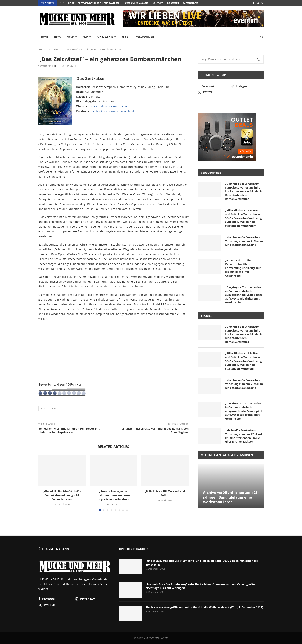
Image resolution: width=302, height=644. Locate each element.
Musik (71, 37)
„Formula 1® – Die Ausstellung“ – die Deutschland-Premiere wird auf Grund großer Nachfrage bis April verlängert (200, 586)
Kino (55, 408)
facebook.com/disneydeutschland (112, 111)
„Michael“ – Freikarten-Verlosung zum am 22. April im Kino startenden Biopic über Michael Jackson (243, 436)
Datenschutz (190, 3)
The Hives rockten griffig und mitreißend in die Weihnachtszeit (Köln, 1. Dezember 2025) (204, 607)
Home (45, 37)
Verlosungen (145, 37)
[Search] (262, 37)
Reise (125, 37)
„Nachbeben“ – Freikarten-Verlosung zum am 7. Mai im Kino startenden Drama (244, 241)
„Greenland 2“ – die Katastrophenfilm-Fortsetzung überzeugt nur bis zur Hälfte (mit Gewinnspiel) (243, 268)
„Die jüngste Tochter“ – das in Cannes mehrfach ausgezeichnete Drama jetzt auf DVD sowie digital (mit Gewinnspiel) (244, 295)
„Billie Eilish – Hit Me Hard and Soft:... (165, 493)
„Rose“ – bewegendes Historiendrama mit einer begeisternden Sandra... (113, 3)
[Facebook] (253, 3)
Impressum (173, 3)
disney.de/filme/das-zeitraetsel (109, 106)
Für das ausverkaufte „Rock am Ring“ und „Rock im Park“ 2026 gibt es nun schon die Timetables (202, 563)
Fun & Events (105, 37)
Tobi (54, 66)
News (58, 37)
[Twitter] (262, 3)
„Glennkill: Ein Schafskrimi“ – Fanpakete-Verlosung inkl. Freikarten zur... (62, 495)
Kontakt (158, 3)
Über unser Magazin (137, 3)
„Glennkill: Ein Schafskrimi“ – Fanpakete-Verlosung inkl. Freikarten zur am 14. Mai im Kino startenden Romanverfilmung (244, 191)
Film (85, 37)
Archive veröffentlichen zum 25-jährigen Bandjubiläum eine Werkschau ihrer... (231, 497)
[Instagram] (258, 3)
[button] (60, 3)
